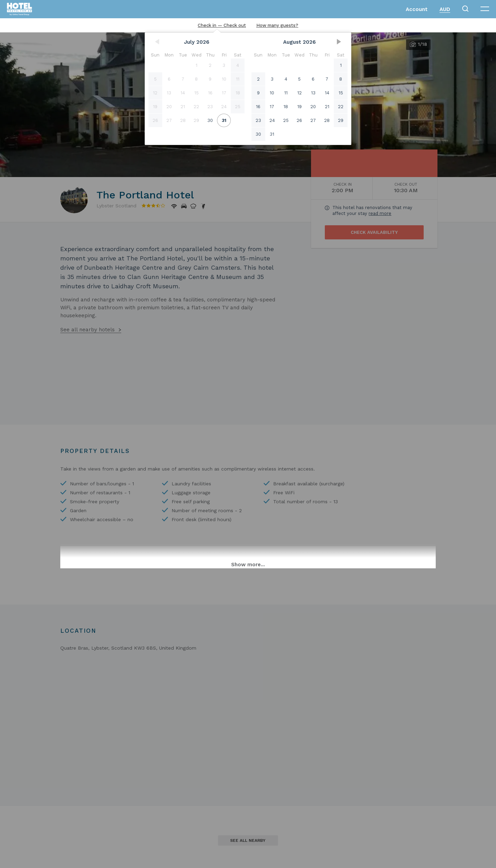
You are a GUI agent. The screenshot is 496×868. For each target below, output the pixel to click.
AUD (445, 9)
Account (417, 9)
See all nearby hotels (87, 330)
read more (380, 213)
